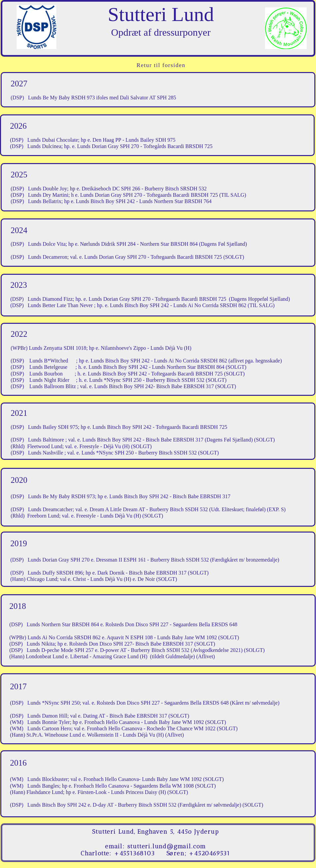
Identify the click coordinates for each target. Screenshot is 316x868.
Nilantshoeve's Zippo (123, 348)
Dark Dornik (110, 573)
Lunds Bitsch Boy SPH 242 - (124, 427)
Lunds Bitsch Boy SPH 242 (120, 361)
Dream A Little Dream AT (117, 509)
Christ (79, 579)
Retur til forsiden (161, 65)
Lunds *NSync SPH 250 (115, 380)
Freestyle (86, 516)
